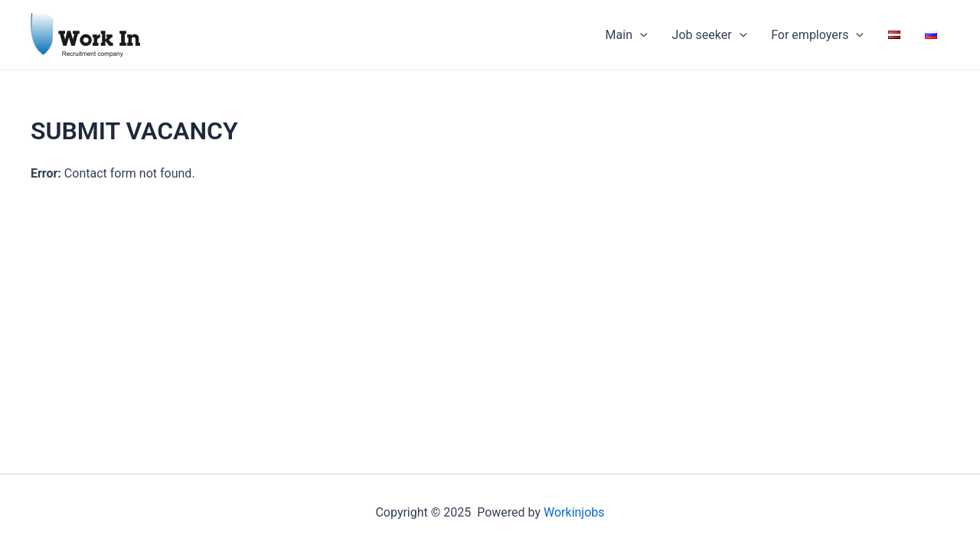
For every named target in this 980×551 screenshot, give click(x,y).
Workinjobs (574, 512)
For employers (817, 35)
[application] (640, 35)
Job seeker (710, 35)
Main (627, 35)
